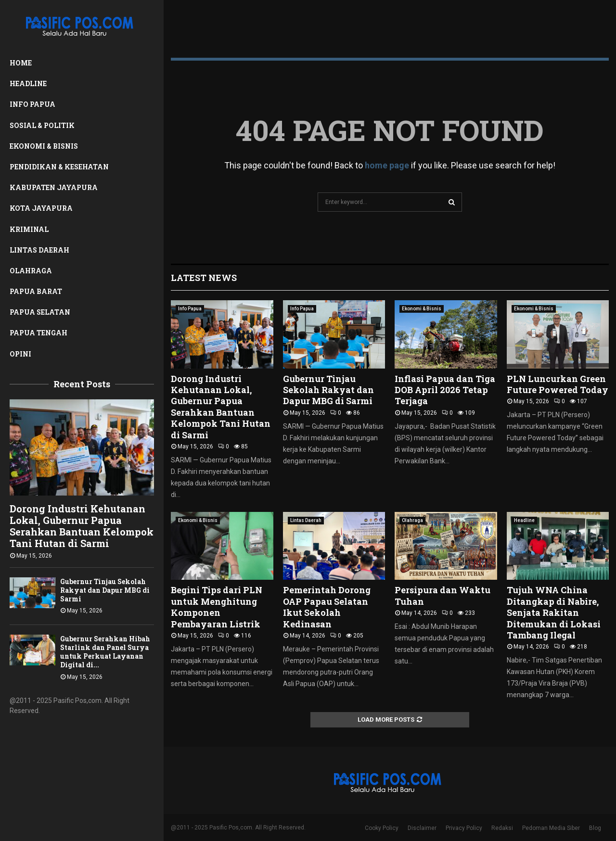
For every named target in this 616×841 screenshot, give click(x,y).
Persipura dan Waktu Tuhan (443, 595)
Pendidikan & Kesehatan (59, 167)
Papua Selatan (40, 312)
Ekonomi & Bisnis (44, 146)
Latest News (204, 278)
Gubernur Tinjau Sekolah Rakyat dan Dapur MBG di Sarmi (105, 590)
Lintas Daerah (39, 250)
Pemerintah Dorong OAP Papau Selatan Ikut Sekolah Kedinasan (327, 607)
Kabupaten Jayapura (54, 187)
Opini (20, 354)
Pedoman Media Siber (551, 828)
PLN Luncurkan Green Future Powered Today (558, 384)
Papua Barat (36, 291)
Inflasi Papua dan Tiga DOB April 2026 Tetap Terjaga (445, 390)
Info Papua (32, 104)
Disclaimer (422, 828)
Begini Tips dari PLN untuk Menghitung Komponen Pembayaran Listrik (217, 607)
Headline (28, 83)
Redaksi (502, 828)
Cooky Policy (382, 828)
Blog (595, 828)
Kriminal (29, 229)
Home (21, 63)
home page (387, 165)
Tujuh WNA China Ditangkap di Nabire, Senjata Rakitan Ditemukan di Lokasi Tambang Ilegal (554, 612)
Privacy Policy (464, 828)
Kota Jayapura (41, 208)
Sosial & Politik (42, 125)
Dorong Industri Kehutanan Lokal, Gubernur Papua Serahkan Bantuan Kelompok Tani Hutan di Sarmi (82, 526)
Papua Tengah (38, 333)
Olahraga (31, 271)
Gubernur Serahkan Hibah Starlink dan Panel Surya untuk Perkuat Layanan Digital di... (105, 652)
